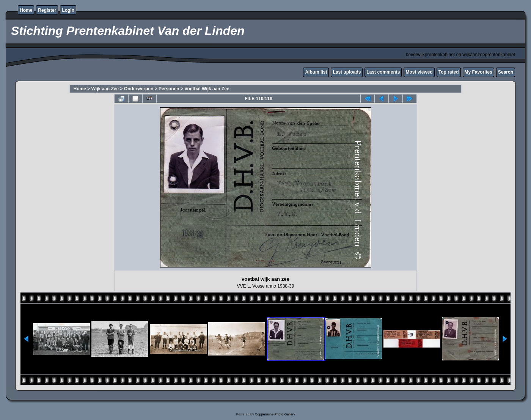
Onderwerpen (139, 89)
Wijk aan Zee (105, 89)
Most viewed (419, 72)
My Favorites (478, 72)
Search (506, 72)
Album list (316, 72)
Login (68, 10)
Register (47, 10)
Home (26, 10)
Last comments (383, 72)
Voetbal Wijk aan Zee (207, 89)
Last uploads (347, 72)
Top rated (449, 72)
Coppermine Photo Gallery (275, 414)
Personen (169, 89)
